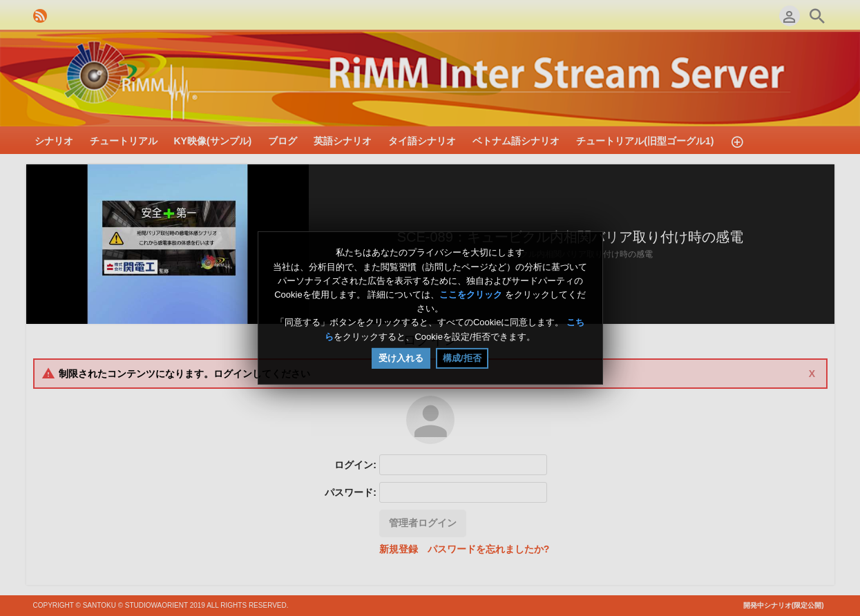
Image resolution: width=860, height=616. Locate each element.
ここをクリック (471, 295)
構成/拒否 (462, 358)
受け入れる (401, 358)
